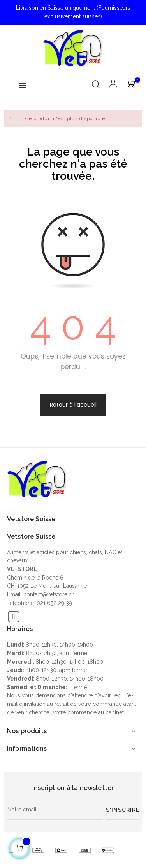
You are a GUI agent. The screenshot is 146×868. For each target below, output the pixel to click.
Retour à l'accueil (73, 405)
